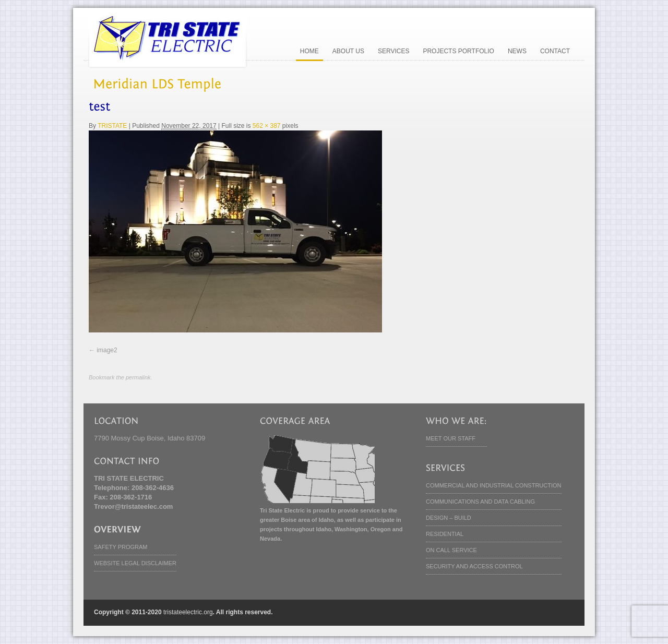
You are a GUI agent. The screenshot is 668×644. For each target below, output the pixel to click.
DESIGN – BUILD (449, 518)
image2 (107, 350)
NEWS (517, 51)
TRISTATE (112, 126)
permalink (138, 377)
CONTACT (555, 51)
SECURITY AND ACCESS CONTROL (474, 566)
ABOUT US (348, 51)
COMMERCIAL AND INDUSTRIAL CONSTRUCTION (494, 485)
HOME (309, 51)
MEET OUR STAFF (451, 438)
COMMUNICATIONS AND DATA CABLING (480, 502)
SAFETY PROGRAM (121, 547)
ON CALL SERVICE (451, 550)
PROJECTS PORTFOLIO (458, 51)
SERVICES (393, 51)
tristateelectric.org (188, 612)
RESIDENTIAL (445, 534)
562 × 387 (267, 126)
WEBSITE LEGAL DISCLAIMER (135, 563)
